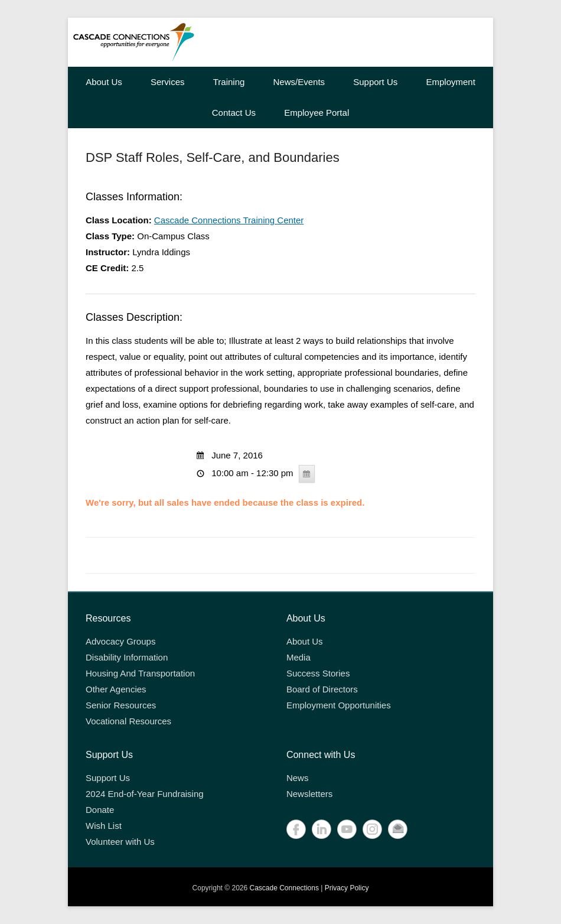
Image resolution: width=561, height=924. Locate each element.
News (298, 778)
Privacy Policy (347, 888)
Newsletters (309, 794)
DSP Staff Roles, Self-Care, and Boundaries (213, 157)
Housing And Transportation (140, 673)
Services (168, 82)
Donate (100, 810)
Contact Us (234, 113)
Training (229, 82)
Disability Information (127, 657)
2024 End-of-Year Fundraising (145, 794)
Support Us (375, 82)
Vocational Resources (128, 721)
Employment (450, 82)
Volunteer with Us (120, 842)
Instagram (372, 829)
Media (299, 657)
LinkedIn (322, 829)
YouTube (347, 829)
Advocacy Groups (120, 641)
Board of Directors (322, 689)
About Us (104, 82)
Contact (398, 829)
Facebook (296, 829)
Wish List (104, 826)
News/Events (299, 82)
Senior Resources (121, 705)
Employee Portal (317, 113)
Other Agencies (116, 689)
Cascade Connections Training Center (229, 220)
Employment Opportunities (339, 705)
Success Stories (318, 673)
